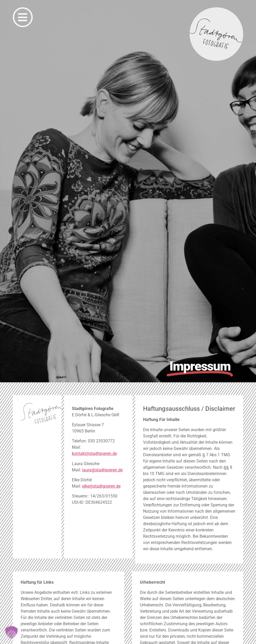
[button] (12, 633)
